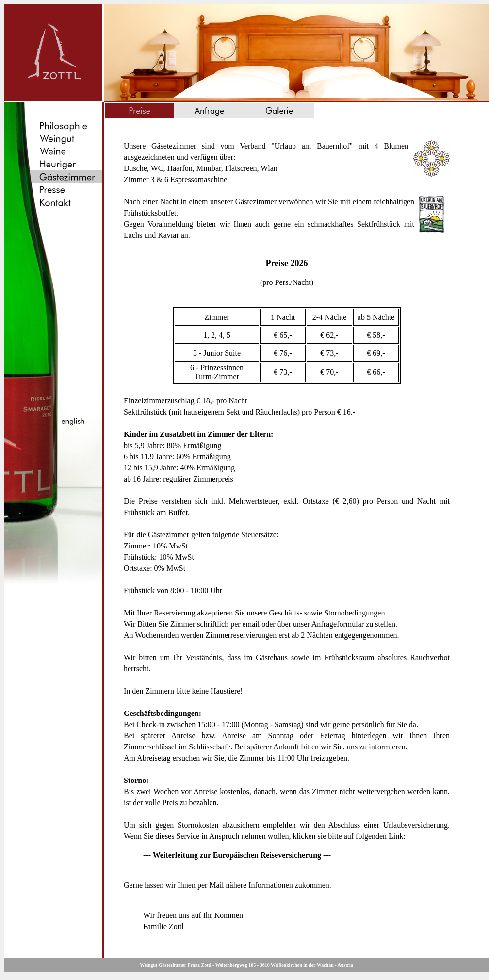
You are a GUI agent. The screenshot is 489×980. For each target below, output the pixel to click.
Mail (216, 885)
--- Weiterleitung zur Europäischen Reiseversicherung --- (237, 855)
